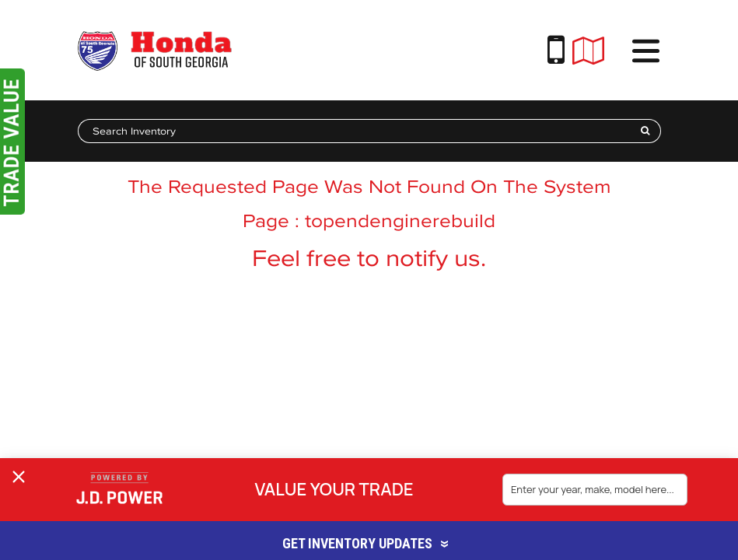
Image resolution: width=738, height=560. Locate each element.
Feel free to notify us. (369, 258)
